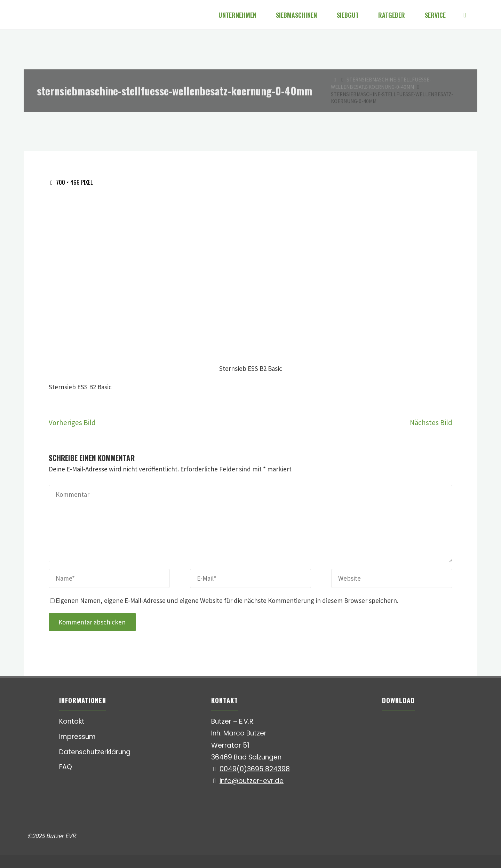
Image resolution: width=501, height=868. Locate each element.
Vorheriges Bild (72, 423)
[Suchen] (465, 15)
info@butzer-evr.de (252, 781)
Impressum (77, 737)
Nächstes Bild (431, 423)
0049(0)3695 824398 (255, 769)
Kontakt (72, 721)
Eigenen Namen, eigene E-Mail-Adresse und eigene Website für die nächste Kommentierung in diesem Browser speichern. (224, 600)
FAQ (66, 767)
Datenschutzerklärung (95, 752)
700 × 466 (69, 182)
